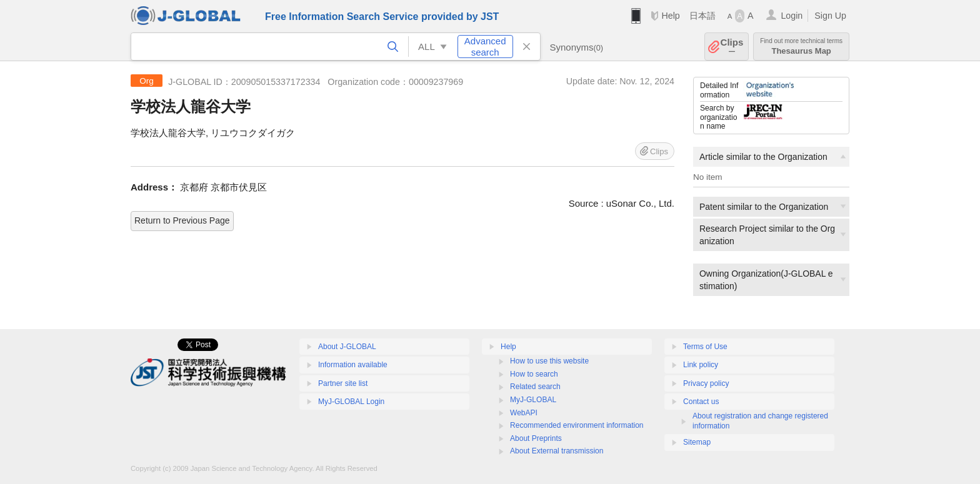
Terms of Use (705, 347)
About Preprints (536, 438)
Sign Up (830, 16)
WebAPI (524, 413)
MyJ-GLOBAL (533, 400)
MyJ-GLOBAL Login (351, 402)
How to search (534, 374)
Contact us (701, 402)
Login (792, 16)
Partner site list (343, 383)
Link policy (701, 365)
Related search (535, 387)
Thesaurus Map (801, 47)
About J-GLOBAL (347, 347)
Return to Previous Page (182, 220)
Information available (353, 365)
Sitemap (697, 442)
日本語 (702, 16)
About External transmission (557, 451)
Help (670, 16)
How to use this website (549, 361)
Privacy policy (706, 383)
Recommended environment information (577, 425)
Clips (732, 47)
